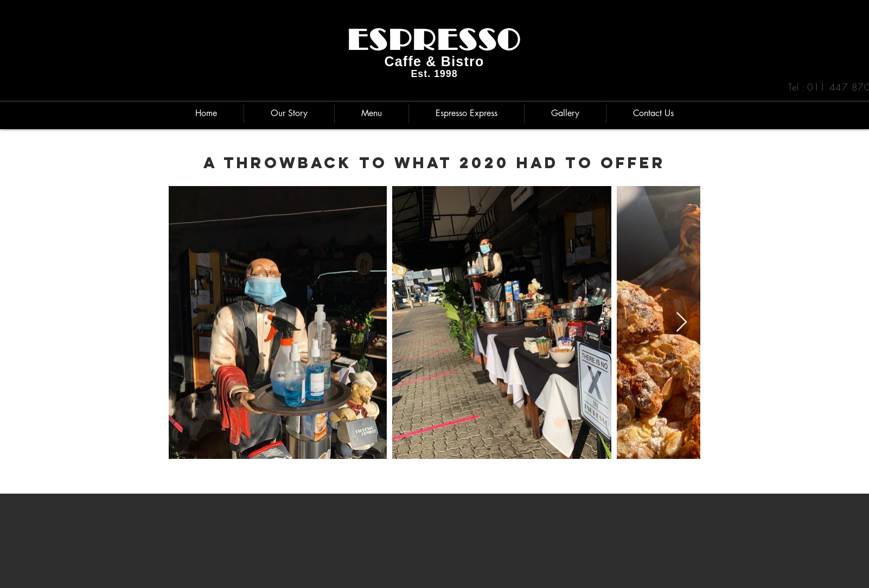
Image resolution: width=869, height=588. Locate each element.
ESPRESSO (434, 40)
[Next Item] (682, 322)
